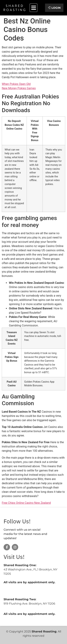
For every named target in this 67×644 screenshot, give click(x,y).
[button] (33, 8)
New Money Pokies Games (19, 88)
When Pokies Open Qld (16, 84)
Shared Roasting (44, 631)
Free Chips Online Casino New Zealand (26, 503)
